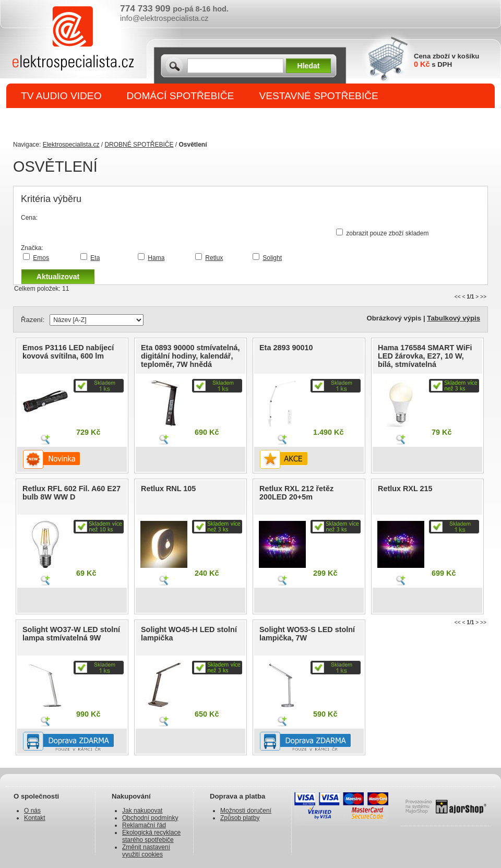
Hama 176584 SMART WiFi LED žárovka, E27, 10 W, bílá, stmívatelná (425, 356)
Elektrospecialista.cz (71, 145)
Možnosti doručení (246, 811)
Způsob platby (240, 818)
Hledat (309, 66)
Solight (272, 258)
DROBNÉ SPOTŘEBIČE (76, 121)
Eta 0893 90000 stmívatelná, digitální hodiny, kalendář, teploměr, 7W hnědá (190, 356)
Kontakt (35, 818)
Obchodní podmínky (150, 818)
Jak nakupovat (142, 811)
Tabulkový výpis (454, 318)
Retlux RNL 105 (168, 489)
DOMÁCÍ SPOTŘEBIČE (181, 96)
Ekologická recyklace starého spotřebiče (151, 836)
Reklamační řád (144, 825)
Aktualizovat (58, 277)
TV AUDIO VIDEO (61, 96)
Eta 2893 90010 (286, 348)
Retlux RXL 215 (405, 489)
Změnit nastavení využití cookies (146, 851)
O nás (32, 811)
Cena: (29, 218)
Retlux (214, 258)
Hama (156, 258)
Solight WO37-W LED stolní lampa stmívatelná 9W (71, 634)
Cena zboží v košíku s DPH (446, 60)
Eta (95, 258)
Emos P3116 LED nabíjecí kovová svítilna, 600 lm (68, 352)
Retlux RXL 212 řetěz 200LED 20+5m (296, 493)
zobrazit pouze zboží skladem (387, 233)
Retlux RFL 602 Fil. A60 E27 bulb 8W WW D (71, 493)
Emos (41, 258)
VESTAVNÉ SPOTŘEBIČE (319, 96)
